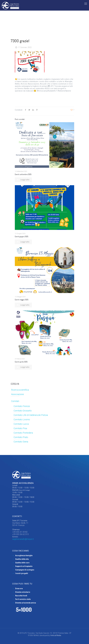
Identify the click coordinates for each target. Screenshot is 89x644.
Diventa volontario (23, 592)
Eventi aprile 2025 (21, 362)
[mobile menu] (86, 4)
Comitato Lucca (21, 424)
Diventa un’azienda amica (26, 603)
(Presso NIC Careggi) (24, 490)
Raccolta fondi (21, 596)
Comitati (15, 401)
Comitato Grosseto (23, 411)
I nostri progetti (22, 573)
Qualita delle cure (22, 563)
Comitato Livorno (22, 419)
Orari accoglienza (23, 483)
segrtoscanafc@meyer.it (23, 539)
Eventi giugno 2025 (22, 236)
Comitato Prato (21, 437)
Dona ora (19, 588)
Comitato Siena (21, 442)
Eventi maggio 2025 (22, 300)
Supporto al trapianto (24, 566)
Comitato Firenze (22, 406)
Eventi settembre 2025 (23, 174)
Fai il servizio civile (23, 599)
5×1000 (24, 609)
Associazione (18, 394)
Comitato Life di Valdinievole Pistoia (31, 415)
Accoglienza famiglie (24, 556)
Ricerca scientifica (20, 390)
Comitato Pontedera (23, 433)
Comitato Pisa (20, 428)
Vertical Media (56, 635)
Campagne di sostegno (25, 570)
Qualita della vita (22, 559)
